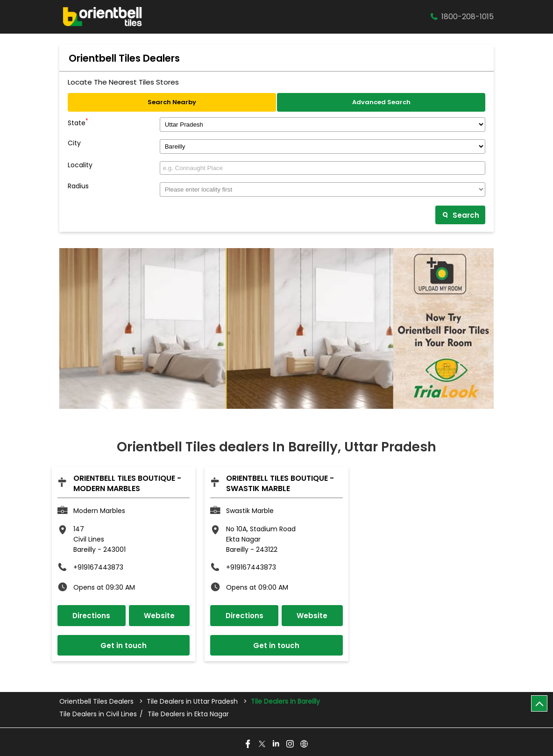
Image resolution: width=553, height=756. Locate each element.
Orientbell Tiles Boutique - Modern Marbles (127, 483)
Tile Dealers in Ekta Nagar (188, 714)
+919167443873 (98, 567)
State (78, 122)
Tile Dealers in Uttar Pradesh (192, 701)
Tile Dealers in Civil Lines (98, 714)
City (74, 143)
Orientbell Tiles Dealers (97, 701)
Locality (80, 165)
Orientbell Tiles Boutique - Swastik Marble (280, 483)
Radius (78, 186)
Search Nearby (172, 102)
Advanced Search (381, 102)
